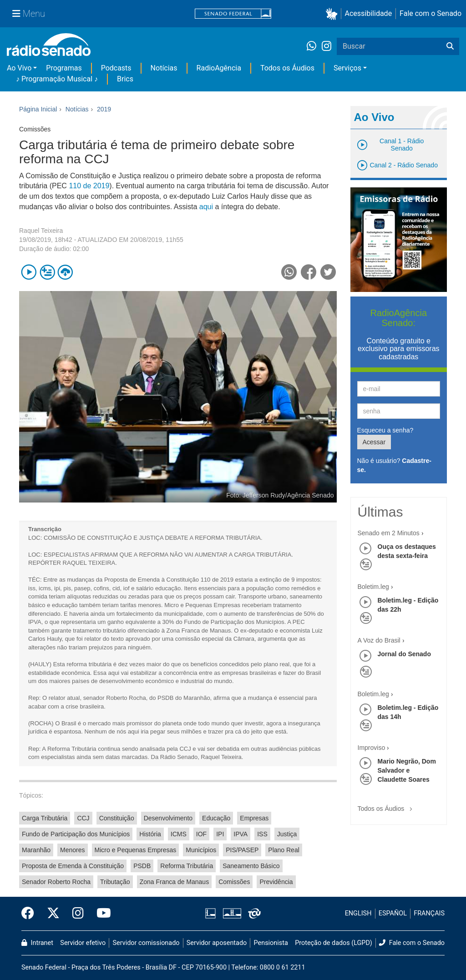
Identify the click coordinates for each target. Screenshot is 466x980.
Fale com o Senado (431, 13)
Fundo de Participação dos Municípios (76, 834)
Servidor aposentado (217, 943)
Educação (216, 818)
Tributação (115, 882)
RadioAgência (219, 68)
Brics (125, 79)
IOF (201, 834)
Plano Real (284, 850)
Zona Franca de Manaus (175, 882)
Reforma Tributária (187, 866)
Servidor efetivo (83, 943)
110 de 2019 (89, 186)
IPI (220, 834)
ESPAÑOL (393, 913)
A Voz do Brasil (379, 640)
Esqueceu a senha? (385, 430)
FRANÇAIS (429, 913)
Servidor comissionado (146, 943)
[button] (333, 14)
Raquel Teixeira (41, 231)
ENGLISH (358, 913)
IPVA (241, 834)
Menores (72, 850)
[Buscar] (450, 46)
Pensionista (271, 943)
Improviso (372, 748)
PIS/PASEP (242, 850)
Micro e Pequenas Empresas (136, 850)
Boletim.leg (373, 587)
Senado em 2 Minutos (389, 533)
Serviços (347, 68)
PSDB (142, 866)
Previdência (276, 882)
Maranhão (36, 850)
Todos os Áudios (287, 68)
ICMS (179, 834)
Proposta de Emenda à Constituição (73, 866)
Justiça (287, 834)
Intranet (37, 943)
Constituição (117, 818)
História (150, 834)
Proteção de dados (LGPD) (334, 943)
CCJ (83, 818)
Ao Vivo (19, 68)
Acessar (374, 442)
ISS (262, 834)
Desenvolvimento (168, 818)
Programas (64, 68)
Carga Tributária (45, 818)
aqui (207, 207)
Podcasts (116, 68)
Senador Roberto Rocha (56, 882)
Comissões (234, 882)
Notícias (164, 68)
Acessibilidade (369, 13)
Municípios (201, 850)
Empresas (254, 818)
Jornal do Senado (404, 654)
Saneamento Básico (251, 866)
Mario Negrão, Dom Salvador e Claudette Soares (407, 770)
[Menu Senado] (29, 14)
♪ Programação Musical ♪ (57, 79)
